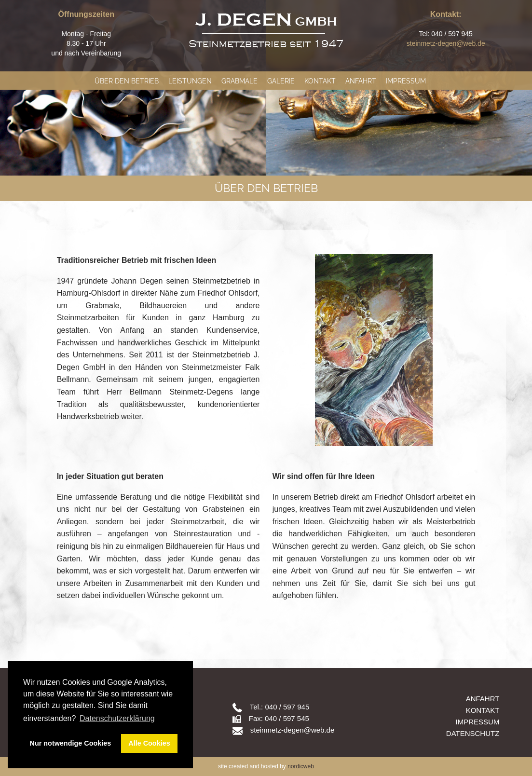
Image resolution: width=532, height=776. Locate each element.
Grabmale (239, 81)
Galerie (281, 81)
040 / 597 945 (287, 707)
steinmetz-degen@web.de (446, 43)
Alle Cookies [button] (149, 743)
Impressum (406, 81)
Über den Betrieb (127, 81)
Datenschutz (473, 733)
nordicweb (301, 766)
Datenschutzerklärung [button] (117, 718)
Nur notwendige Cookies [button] (71, 743)
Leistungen (190, 81)
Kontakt (320, 81)
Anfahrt (361, 81)
